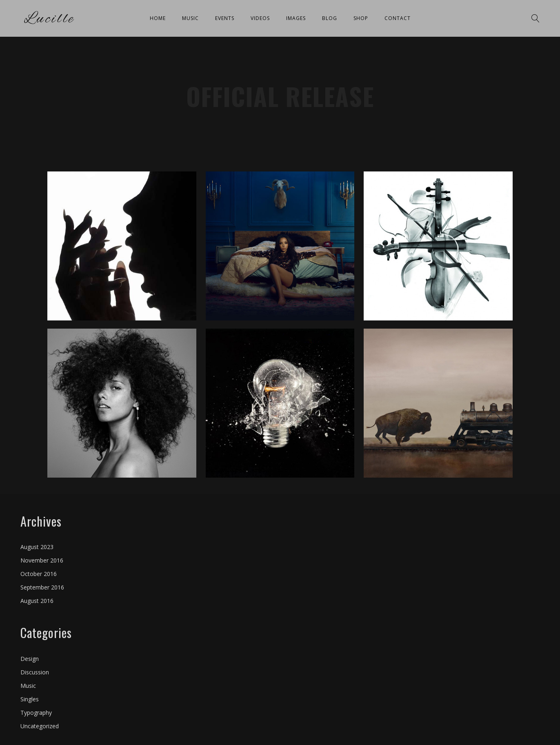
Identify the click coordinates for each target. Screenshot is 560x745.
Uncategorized (40, 726)
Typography (36, 713)
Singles (30, 699)
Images (296, 18)
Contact (398, 18)
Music (190, 18)
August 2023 (37, 547)
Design (30, 659)
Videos (260, 18)
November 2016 (42, 560)
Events (225, 18)
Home (158, 18)
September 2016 (42, 587)
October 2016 (39, 574)
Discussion (35, 672)
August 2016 (37, 601)
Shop (361, 18)
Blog (330, 18)
